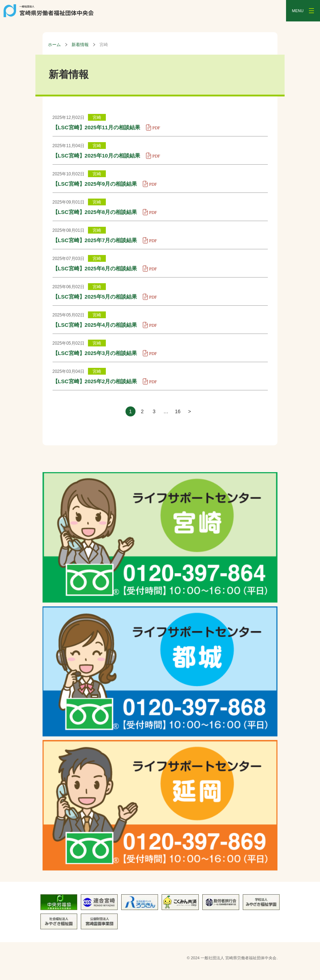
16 (178, 411)
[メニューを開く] (303, 11)
